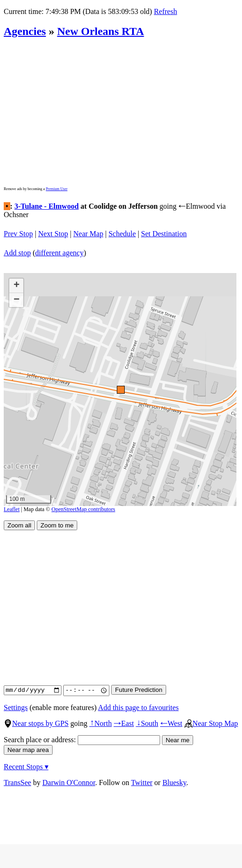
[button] (120, 389)
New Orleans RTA (101, 31)
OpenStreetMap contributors (84, 509)
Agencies (25, 31)
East (124, 723)
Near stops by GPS (36, 723)
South (147, 723)
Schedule (122, 234)
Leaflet (12, 509)
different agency (60, 253)
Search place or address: (82, 740)
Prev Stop (18, 234)
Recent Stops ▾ (26, 767)
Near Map (88, 234)
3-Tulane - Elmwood (47, 206)
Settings (16, 707)
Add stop (17, 253)
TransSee (17, 783)
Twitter (142, 783)
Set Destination (164, 234)
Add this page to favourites (138, 707)
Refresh (166, 11)
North (101, 723)
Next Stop (53, 234)
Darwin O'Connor (69, 783)
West (171, 723)
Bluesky (174, 783)
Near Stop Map (211, 723)
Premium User (56, 189)
